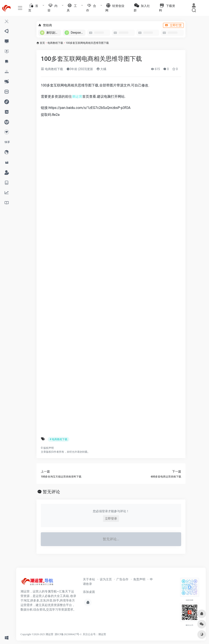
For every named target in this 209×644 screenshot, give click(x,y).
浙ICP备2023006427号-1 (68, 634)
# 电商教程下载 (59, 439)
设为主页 (106, 579)
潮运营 (77, 97)
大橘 (101, 69)
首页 (42, 43)
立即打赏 (173, 25)
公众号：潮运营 (97, 634)
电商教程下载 (55, 43)
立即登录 (111, 518)
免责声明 (139, 579)
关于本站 (89, 579)
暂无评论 (51, 492)
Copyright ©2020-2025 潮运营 (37, 634)
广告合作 (122, 579)
